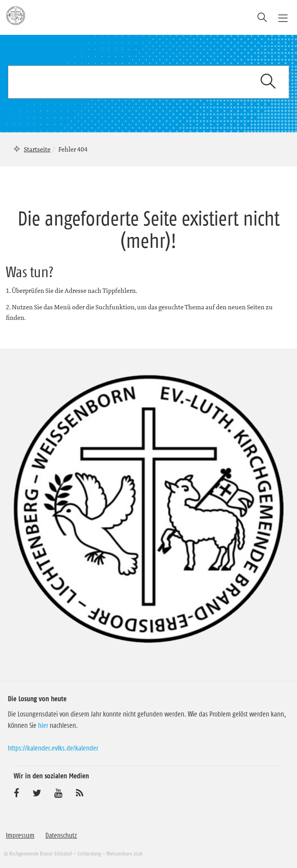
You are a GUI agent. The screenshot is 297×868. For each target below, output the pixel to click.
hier (43, 725)
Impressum (20, 836)
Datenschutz (61, 836)
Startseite (37, 149)
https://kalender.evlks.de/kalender (53, 748)
